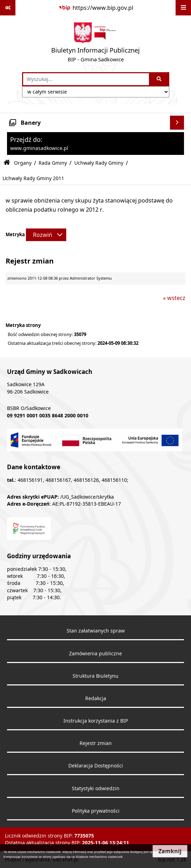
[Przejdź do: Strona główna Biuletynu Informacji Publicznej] (7, 163)
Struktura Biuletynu (95, 676)
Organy (23, 163)
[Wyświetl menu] (183, 8)
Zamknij (170, 851)
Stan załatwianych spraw (96, 631)
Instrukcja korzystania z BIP (96, 721)
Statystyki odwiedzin (96, 788)
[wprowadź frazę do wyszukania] (86, 79)
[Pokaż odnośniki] (8, 8)
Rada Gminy (53, 163)
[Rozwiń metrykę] (46, 235)
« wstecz (174, 298)
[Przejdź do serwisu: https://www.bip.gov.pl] (95, 8)
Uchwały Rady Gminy (99, 163)
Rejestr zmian (96, 743)
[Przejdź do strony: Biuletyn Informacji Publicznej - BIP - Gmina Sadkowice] (95, 44)
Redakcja (96, 698)
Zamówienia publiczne (95, 654)
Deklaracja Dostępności (96, 766)
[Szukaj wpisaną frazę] (160, 79)
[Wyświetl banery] (177, 123)
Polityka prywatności (96, 811)
